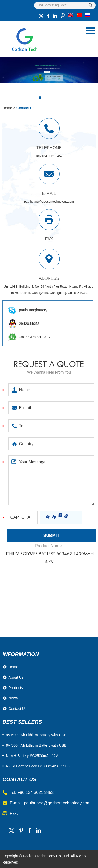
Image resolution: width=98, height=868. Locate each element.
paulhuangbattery (33, 310)
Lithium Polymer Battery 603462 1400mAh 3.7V (49, 558)
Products (16, 688)
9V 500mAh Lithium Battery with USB (36, 745)
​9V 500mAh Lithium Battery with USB (36, 735)
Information (21, 654)
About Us (16, 677)
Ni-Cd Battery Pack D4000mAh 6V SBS (38, 766)
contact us (19, 779)
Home (7, 108)
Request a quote (49, 364)
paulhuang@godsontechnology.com (49, 202)
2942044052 (29, 324)
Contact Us (25, 108)
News (13, 698)
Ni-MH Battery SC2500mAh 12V (32, 756)
